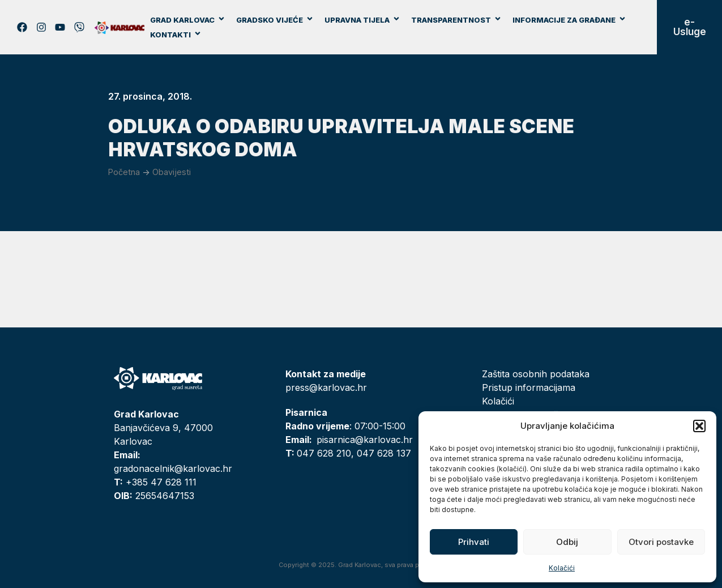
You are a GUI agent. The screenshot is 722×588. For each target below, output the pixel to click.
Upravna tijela (362, 20)
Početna (124, 172)
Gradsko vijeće (275, 20)
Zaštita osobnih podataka (536, 374)
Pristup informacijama (529, 387)
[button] (699, 426)
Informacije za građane (569, 20)
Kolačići (562, 568)
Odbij (567, 542)
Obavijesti (172, 172)
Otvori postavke (661, 542)
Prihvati (474, 542)
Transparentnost (456, 20)
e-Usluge (690, 27)
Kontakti (176, 35)
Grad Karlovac (188, 20)
